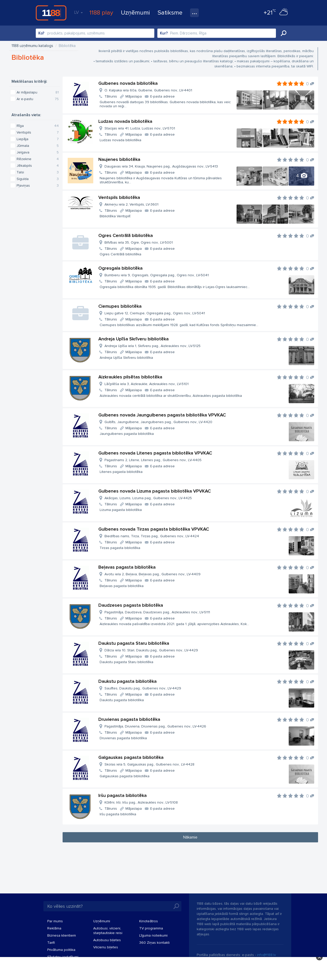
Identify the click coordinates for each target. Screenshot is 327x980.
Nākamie (190, 837)
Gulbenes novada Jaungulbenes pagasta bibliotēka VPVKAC (162, 415)
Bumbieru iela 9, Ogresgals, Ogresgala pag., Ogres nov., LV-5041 (157, 275)
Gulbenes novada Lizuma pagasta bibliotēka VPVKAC (155, 491)
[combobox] (95, 33)
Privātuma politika (61, 950)
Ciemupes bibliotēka (120, 306)
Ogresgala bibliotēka (120, 268)
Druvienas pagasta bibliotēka (129, 719)
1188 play (101, 13)
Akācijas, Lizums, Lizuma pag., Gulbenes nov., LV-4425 (148, 498)
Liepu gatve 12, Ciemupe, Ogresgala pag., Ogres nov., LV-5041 (155, 313)
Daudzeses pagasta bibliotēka (131, 605)
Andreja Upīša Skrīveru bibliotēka (133, 339)
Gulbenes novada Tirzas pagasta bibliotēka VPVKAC (154, 529)
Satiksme (170, 13)
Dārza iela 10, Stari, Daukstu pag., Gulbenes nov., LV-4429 (151, 650)
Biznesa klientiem (62, 935)
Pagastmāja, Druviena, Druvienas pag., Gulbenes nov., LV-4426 (155, 726)
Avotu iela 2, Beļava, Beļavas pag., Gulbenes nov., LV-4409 (153, 574)
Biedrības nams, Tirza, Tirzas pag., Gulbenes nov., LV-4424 (152, 536)
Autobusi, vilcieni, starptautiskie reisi (108, 931)
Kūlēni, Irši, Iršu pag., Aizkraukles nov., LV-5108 (141, 802)
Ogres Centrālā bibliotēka (126, 235)
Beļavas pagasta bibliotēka (127, 567)
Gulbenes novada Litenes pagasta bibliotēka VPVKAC (155, 453)
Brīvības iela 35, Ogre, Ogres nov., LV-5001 (139, 242)
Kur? (164, 33)
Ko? (41, 33)
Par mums (55, 921)
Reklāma (54, 928)
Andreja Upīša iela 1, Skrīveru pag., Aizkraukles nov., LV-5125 (153, 346)
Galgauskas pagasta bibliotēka (131, 757)
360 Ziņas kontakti (154, 943)
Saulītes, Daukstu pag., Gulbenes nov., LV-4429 (143, 688)
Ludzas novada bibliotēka (125, 121)
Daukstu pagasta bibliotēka (127, 681)
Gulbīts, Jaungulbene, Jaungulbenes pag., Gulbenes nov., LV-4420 (158, 422)
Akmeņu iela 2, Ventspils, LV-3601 (131, 204)
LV (78, 12)
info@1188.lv (266, 955)
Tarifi (51, 943)
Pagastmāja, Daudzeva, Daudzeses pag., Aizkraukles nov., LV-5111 (157, 612)
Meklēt (284, 33)
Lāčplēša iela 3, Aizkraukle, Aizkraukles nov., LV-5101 (147, 384)
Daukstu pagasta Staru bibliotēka (134, 643)
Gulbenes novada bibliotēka (128, 83)
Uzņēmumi (135, 13)
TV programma (151, 928)
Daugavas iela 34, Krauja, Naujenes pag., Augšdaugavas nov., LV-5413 (161, 166)
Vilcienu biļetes (106, 947)
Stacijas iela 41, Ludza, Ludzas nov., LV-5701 (140, 128)
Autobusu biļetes (107, 940)
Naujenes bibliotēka (119, 159)
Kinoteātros (149, 921)
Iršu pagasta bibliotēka (122, 795)
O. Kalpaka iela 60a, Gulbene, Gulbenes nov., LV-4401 (148, 90)
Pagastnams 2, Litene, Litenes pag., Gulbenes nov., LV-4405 (153, 460)
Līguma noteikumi (153, 935)
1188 (51, 13)
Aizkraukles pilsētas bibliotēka (130, 377)
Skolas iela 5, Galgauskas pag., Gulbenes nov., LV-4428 (149, 764)
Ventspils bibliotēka (119, 197)
